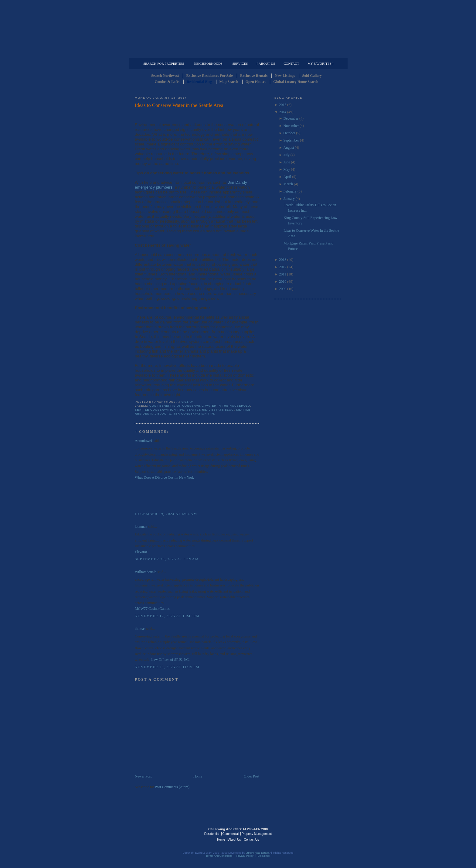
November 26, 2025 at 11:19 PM (167, 667)
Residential (212, 834)
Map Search (229, 82)
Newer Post (143, 776)
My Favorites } (321, 63)
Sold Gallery (312, 76)
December (291, 118)
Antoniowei (143, 441)
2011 (283, 274)
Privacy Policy (245, 856)
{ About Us (266, 63)
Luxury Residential (166, 53)
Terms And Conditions (219, 856)
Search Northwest (165, 76)
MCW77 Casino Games (152, 609)
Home (198, 776)
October (289, 133)
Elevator (141, 552)
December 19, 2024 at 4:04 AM (166, 514)
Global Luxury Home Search (296, 82)
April (287, 177)
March (288, 184)
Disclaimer (264, 856)
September (291, 140)
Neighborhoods (208, 63)
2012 (283, 267)
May (287, 169)
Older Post (252, 776)
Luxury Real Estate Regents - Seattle (161, 833)
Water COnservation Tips (192, 414)
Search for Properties (164, 63)
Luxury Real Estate (315, 833)
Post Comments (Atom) (172, 787)
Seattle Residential (238, 29)
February (290, 191)
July (287, 155)
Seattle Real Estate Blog (210, 410)
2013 (283, 260)
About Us (235, 840)
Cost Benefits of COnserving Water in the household (200, 406)
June (287, 162)
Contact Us (252, 840)
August (289, 148)
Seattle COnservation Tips (160, 410)
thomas (140, 629)
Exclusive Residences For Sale (209, 76)
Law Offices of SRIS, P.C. (170, 660)
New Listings (285, 76)
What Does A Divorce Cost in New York (164, 477)
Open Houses (256, 82)
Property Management (309, 53)
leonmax (141, 527)
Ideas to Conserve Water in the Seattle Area (179, 105)
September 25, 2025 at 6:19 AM (167, 559)
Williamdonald (146, 572)
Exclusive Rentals (254, 76)
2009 (283, 289)
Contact (291, 63)
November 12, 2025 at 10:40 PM (167, 616)
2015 (283, 105)
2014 (283, 112)
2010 (283, 282)
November (291, 126)
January (289, 199)
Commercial (237, 53)
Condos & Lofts (167, 82)
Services (240, 63)
